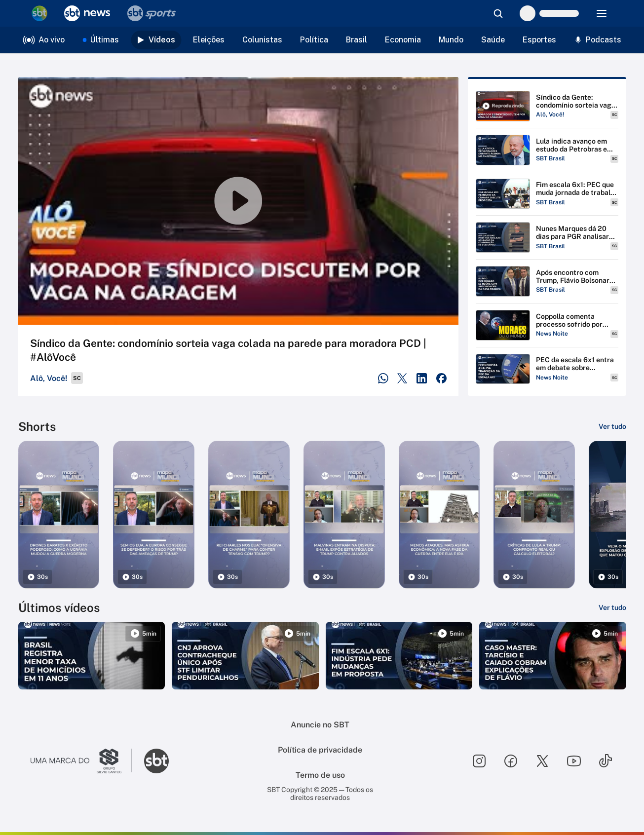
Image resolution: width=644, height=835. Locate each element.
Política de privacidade (320, 750)
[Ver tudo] (612, 426)
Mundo (451, 40)
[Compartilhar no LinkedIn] (422, 378)
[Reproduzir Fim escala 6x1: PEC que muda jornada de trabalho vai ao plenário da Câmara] (547, 194)
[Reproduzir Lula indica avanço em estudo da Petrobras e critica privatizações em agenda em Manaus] (547, 150)
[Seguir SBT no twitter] (542, 761)
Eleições (209, 40)
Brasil (357, 40)
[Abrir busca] (498, 13)
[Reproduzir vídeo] (238, 201)
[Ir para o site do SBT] (156, 761)
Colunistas (262, 40)
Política (314, 40)
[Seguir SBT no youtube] (574, 761)
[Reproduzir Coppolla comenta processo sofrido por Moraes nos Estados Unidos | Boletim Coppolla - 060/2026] (547, 325)
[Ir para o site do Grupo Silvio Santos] (81, 761)
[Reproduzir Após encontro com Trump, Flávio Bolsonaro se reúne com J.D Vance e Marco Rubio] (547, 281)
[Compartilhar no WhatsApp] (383, 378)
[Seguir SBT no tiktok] (606, 761)
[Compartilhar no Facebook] (441, 378)
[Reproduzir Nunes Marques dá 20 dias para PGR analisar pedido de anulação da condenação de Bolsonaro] (547, 237)
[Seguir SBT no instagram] (479, 761)
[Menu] (602, 13)
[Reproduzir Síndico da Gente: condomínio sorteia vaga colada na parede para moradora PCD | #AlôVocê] (547, 106)
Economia (403, 40)
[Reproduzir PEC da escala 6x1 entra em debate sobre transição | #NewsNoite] (547, 369)
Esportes (539, 40)
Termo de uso (320, 775)
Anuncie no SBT (320, 725)
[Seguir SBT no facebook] (511, 761)
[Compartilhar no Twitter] (402, 378)
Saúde (493, 40)
